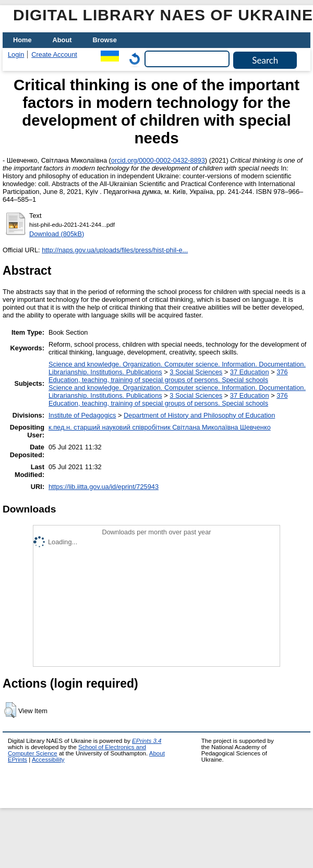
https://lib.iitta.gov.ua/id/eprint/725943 (104, 487)
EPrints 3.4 (147, 741)
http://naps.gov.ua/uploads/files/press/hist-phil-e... (115, 250)
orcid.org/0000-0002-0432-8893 (158, 160)
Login (16, 54)
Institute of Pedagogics (82, 415)
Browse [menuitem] (105, 40)
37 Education (250, 372)
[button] (10, 710)
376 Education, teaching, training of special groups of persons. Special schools (168, 376)
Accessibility (48, 760)
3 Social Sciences (196, 372)
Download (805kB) (57, 234)
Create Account (54, 54)
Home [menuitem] (22, 40)
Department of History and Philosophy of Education (199, 415)
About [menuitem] (62, 40)
